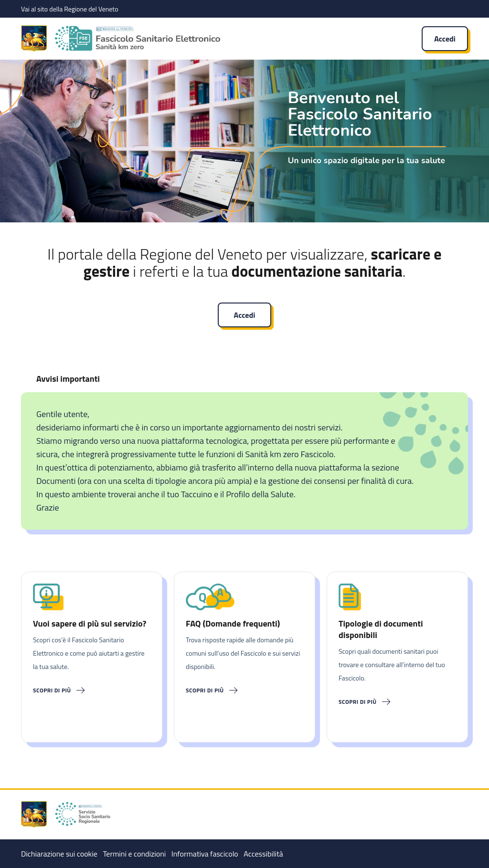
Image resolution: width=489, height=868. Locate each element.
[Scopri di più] (92, 690)
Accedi (445, 39)
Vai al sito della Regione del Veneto (70, 9)
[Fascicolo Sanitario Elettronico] (206, 39)
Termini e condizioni (134, 854)
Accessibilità (263, 854)
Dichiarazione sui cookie (59, 854)
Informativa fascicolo (205, 854)
